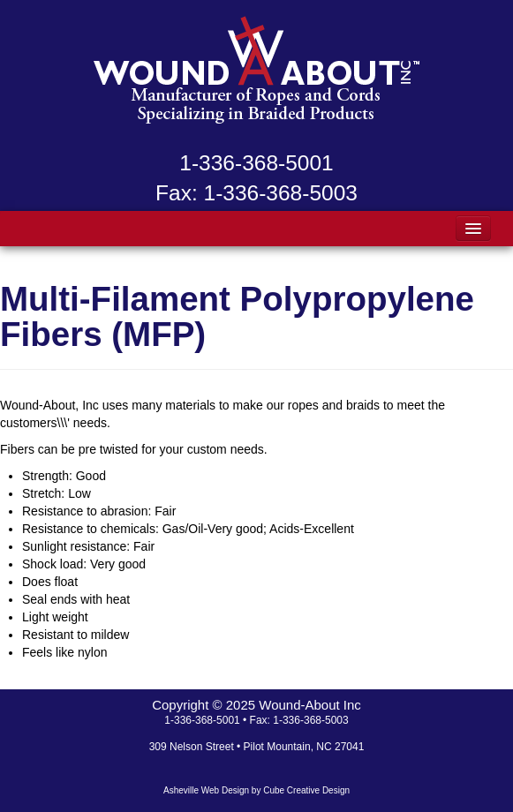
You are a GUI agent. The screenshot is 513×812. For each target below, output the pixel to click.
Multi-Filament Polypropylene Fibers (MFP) (237, 316)
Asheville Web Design (206, 790)
